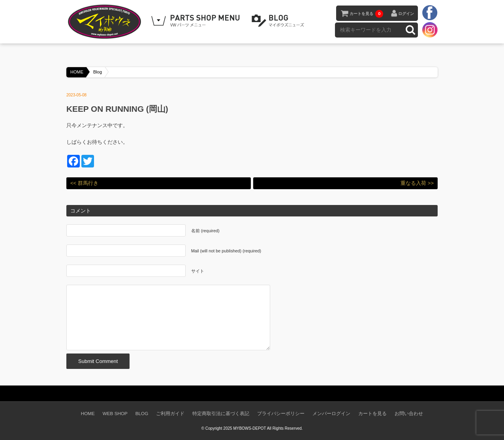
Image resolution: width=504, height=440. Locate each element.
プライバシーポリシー (281, 413)
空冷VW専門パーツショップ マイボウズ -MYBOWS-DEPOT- (106, 22)
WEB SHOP (115, 413)
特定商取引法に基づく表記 (221, 413)
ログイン (406, 14)
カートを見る (366, 14)
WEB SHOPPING (197, 21)
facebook (430, 13)
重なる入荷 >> (417, 183)
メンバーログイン (331, 413)
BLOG (279, 21)
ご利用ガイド (170, 413)
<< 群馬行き (84, 183)
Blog (98, 72)
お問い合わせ (409, 413)
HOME (77, 72)
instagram (430, 30)
